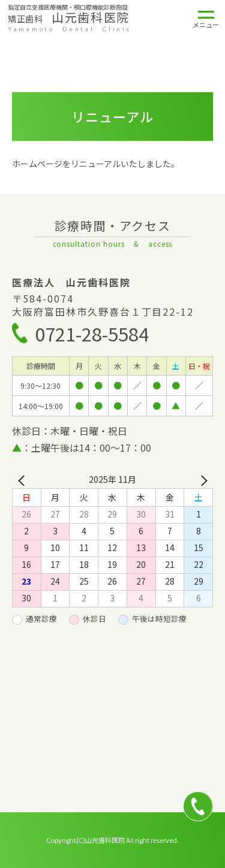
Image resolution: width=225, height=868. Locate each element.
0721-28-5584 (92, 333)
